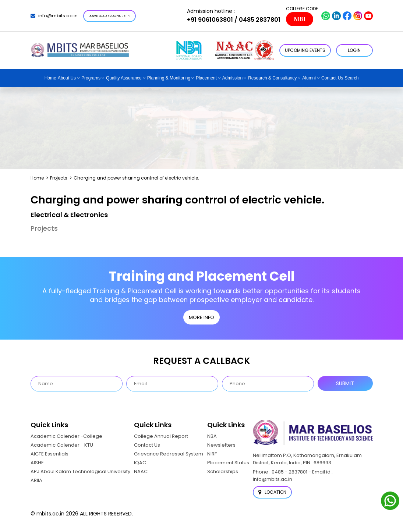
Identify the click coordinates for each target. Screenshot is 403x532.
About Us (67, 78)
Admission (232, 78)
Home (50, 78)
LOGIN (354, 50)
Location (272, 492)
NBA (212, 436)
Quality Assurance (124, 78)
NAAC (141, 471)
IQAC (140, 463)
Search (351, 78)
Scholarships (223, 471)
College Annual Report (161, 436)
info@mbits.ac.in (54, 16)
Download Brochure (109, 16)
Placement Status (228, 463)
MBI (300, 19)
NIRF (212, 454)
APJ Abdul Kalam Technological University (80, 471)
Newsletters (221, 445)
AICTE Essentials (50, 454)
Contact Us (332, 78)
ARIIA (36, 480)
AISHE (37, 463)
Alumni (309, 78)
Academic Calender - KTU (62, 445)
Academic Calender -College (66, 436)
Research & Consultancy (272, 78)
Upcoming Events (305, 50)
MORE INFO (201, 317)
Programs (91, 78)
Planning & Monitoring (169, 78)
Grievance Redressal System (169, 454)
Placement (206, 78)
